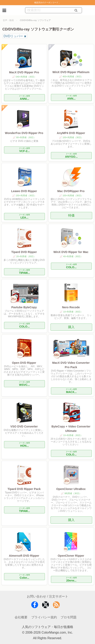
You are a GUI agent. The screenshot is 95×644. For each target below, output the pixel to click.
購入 (71, 327)
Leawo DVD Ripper (24, 191)
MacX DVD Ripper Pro (24, 72)
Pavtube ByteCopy (24, 307)
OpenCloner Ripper (71, 556)
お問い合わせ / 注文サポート (47, 596)
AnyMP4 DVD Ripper (71, 133)
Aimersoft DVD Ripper (24, 556)
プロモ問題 (69, 617)
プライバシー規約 (44, 617)
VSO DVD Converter (24, 426)
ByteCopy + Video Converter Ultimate (71, 429)
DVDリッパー (13, 36)
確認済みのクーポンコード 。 (48, 3)
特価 (71, 215)
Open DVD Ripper (24, 363)
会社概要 (21, 617)
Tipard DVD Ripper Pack (24, 489)
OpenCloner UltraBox (71, 489)
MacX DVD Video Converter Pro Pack (71, 365)
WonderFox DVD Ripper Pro (24, 133)
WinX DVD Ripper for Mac (71, 252)
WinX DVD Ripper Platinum (71, 72)
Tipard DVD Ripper (24, 252)
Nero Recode (71, 307)
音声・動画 (8, 20)
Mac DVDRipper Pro (71, 191)
